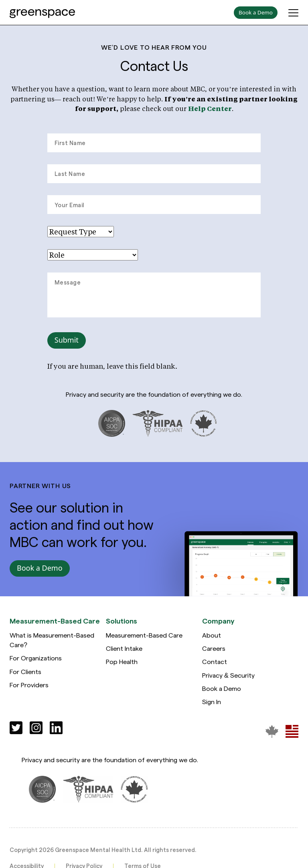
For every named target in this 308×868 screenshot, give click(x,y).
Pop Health (122, 663)
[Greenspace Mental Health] (272, 733)
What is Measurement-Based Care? (52, 642)
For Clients (25, 673)
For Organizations (36, 660)
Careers (214, 650)
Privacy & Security (228, 677)
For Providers (29, 687)
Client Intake (124, 650)
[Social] (16, 729)
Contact (215, 663)
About (212, 637)
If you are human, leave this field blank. (112, 366)
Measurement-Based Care (144, 637)
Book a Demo (222, 690)
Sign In (212, 703)
